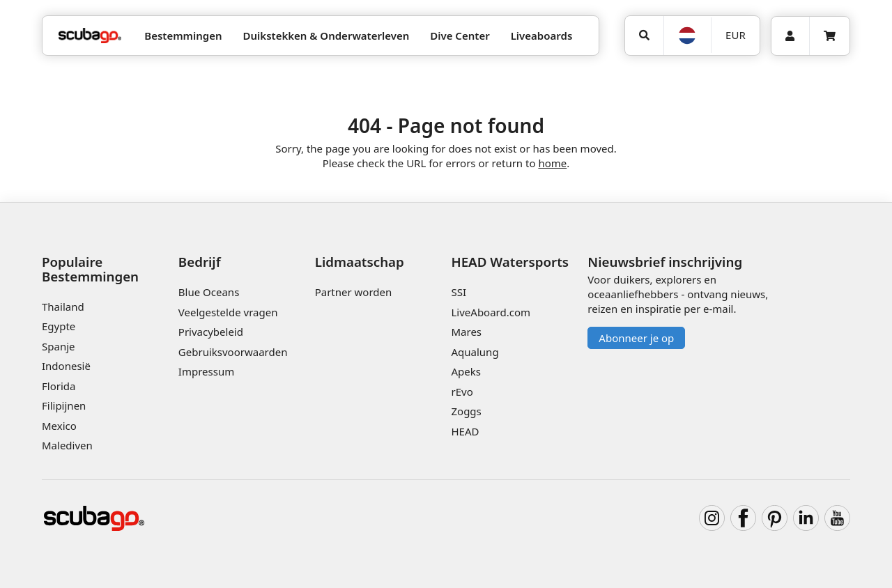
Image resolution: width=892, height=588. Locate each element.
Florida (59, 386)
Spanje (58, 346)
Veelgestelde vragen (228, 312)
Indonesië (66, 366)
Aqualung (475, 352)
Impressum (206, 371)
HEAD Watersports (510, 262)
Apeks (466, 371)
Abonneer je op (636, 338)
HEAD (465, 431)
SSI (459, 292)
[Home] (90, 36)
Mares (466, 332)
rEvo (462, 392)
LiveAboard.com (491, 312)
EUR (736, 35)
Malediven (67, 445)
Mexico (59, 426)
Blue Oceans (209, 292)
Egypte (59, 326)
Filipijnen (64, 405)
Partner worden (354, 292)
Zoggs (466, 411)
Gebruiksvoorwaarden (233, 352)
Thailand (63, 307)
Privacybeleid (211, 332)
